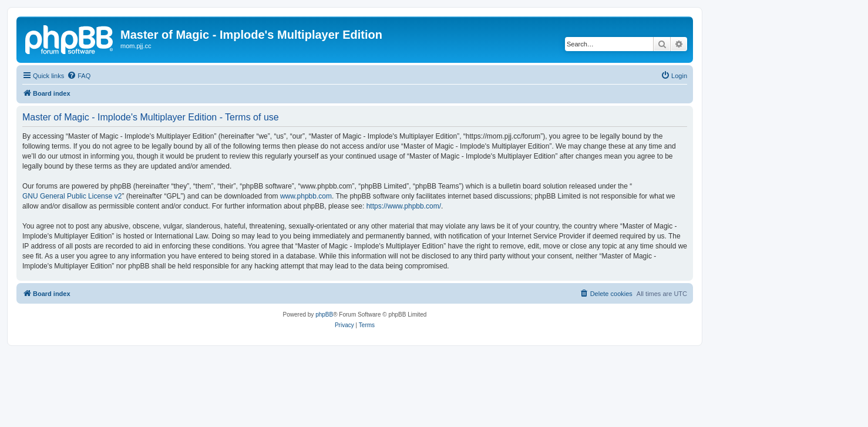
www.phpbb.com (306, 196)
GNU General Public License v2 (72, 196)
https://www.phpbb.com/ (404, 206)
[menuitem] (79, 76)
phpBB (324, 315)
